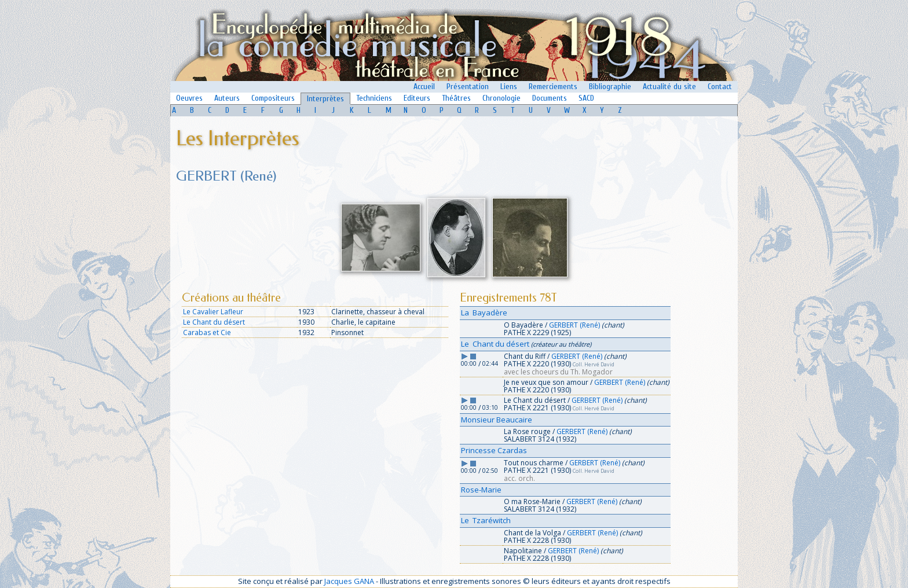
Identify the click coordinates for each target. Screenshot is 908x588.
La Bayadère (484, 313)
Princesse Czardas (494, 450)
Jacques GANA (349, 581)
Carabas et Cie (207, 332)
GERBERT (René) (574, 325)
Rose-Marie (481, 490)
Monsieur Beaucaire (497, 420)
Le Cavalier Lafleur (213, 312)
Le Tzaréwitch (486, 520)
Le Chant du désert (214, 322)
